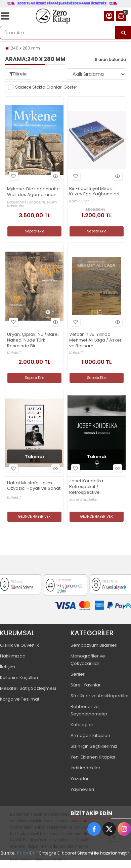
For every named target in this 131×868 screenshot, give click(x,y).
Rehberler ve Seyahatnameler (89, 710)
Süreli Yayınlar (86, 685)
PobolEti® (28, 853)
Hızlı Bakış (54, 176)
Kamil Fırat (79, 201)
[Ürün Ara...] (123, 33)
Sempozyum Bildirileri (94, 645)
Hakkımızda (13, 656)
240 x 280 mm (25, 48)
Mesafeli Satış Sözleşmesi (28, 688)
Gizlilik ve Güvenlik (19, 645)
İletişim (8, 667)
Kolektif (14, 353)
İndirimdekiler (85, 768)
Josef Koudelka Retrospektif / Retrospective (86, 487)
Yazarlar (80, 779)
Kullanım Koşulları (19, 678)
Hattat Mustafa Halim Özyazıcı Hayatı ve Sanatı (34, 486)
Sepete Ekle (35, 231)
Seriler (78, 674)
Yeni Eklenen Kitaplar (93, 757)
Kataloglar (82, 725)
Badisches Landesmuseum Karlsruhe (32, 204)
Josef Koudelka (83, 500)
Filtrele (18, 74)
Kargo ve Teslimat (20, 699)
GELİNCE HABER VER (34, 517)
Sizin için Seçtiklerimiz (94, 746)
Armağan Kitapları (90, 735)
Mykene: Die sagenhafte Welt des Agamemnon (33, 192)
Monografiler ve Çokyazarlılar (88, 660)
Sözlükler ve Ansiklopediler (100, 696)
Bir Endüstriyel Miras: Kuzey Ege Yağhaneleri (94, 192)
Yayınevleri (82, 789)
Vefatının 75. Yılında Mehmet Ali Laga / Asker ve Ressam (95, 340)
